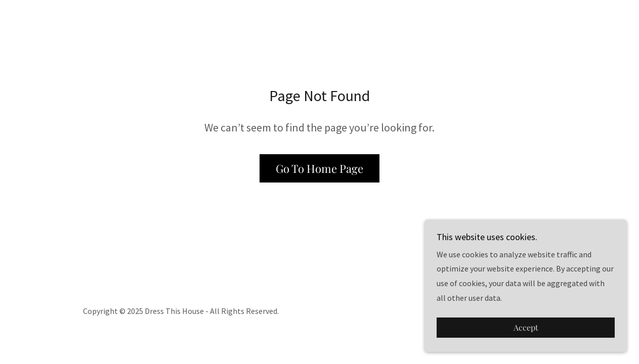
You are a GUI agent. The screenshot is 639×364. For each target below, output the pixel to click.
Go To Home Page (319, 168)
